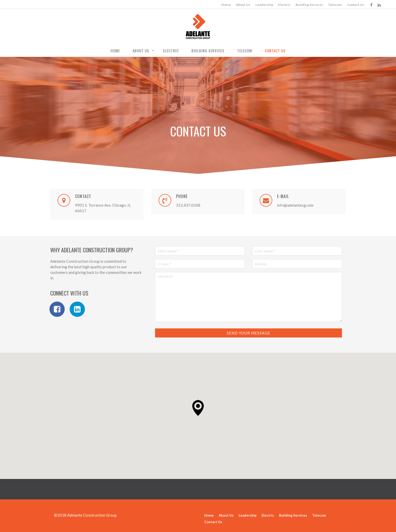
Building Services (310, 5)
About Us (243, 5)
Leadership (264, 5)
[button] (198, 408)
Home (226, 5)
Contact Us (356, 5)
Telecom (335, 5)
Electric (284, 5)
